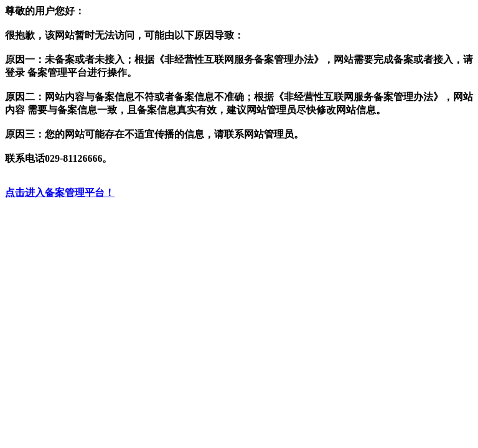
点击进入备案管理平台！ (60, 193)
